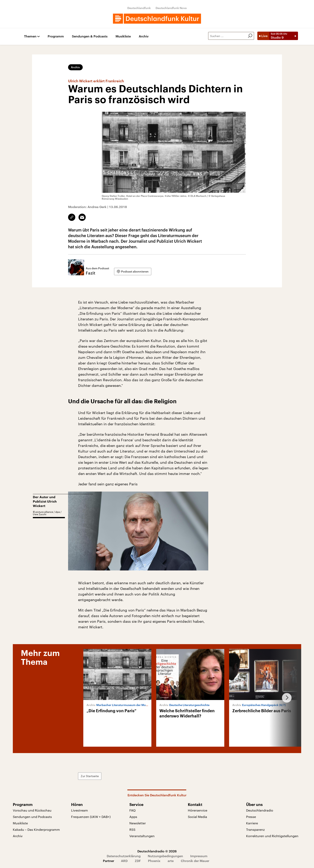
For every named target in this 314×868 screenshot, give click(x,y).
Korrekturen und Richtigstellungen (272, 836)
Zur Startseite (90, 776)
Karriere (252, 823)
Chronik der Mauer (195, 861)
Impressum (199, 856)
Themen (30, 36)
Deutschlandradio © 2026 (157, 851)
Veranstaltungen (142, 836)
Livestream (80, 810)
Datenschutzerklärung (124, 856)
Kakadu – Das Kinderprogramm (36, 829)
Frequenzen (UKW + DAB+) (91, 817)
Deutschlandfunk (139, 8)
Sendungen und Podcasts (32, 817)
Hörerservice (198, 810)
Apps (133, 817)
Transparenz (255, 829)
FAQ (132, 810)
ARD (124, 861)
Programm (56, 36)
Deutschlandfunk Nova (171, 8)
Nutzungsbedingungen (165, 856)
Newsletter (138, 823)
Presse (251, 817)
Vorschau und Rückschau (32, 810)
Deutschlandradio (260, 810)
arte (171, 861)
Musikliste (123, 36)
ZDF (138, 861)
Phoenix (154, 861)
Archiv (144, 36)
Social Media (197, 817)
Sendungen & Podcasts (90, 36)
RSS (132, 829)
